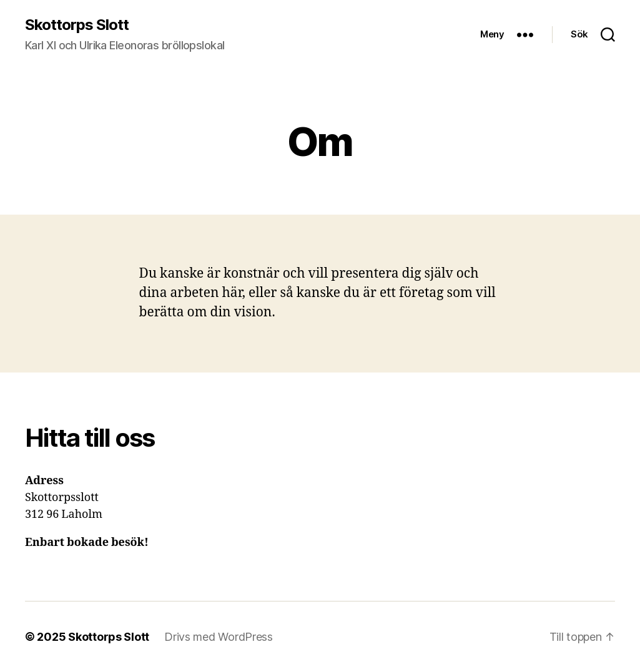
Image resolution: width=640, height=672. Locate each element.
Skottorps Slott (77, 25)
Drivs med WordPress (219, 637)
